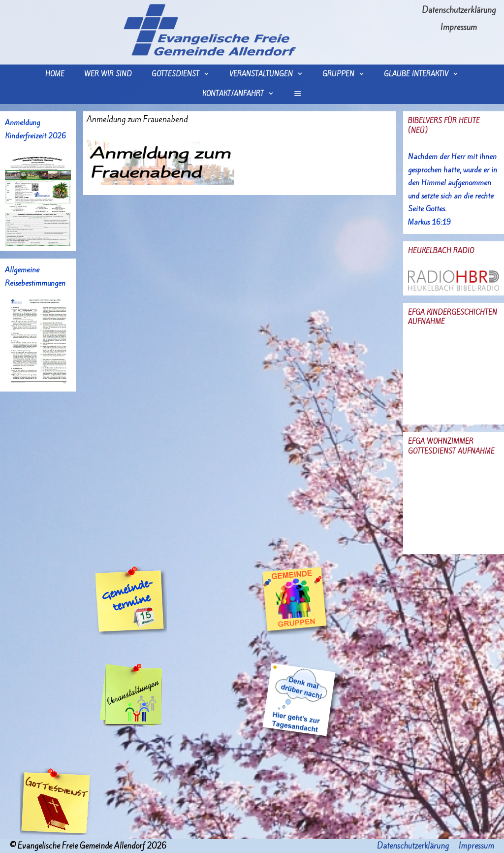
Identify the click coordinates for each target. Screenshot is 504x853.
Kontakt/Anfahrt (243, 94)
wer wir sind (108, 74)
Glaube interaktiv (426, 74)
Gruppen (348, 74)
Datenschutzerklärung (459, 10)
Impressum (459, 27)
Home (55, 74)
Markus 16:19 (429, 222)
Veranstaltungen (271, 74)
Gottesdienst (185, 74)
